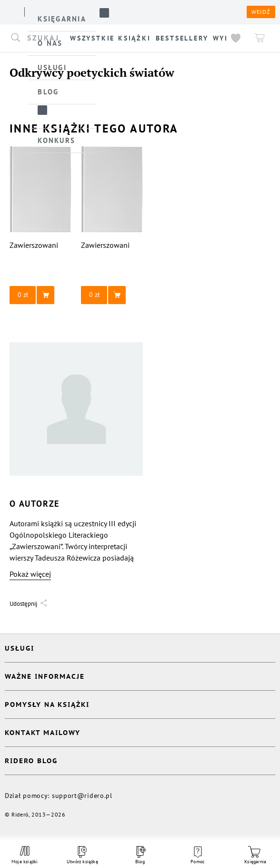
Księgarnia (255, 855)
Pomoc (198, 856)
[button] (40, 295)
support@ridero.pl (82, 796)
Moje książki (25, 855)
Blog (140, 855)
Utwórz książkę (82, 855)
